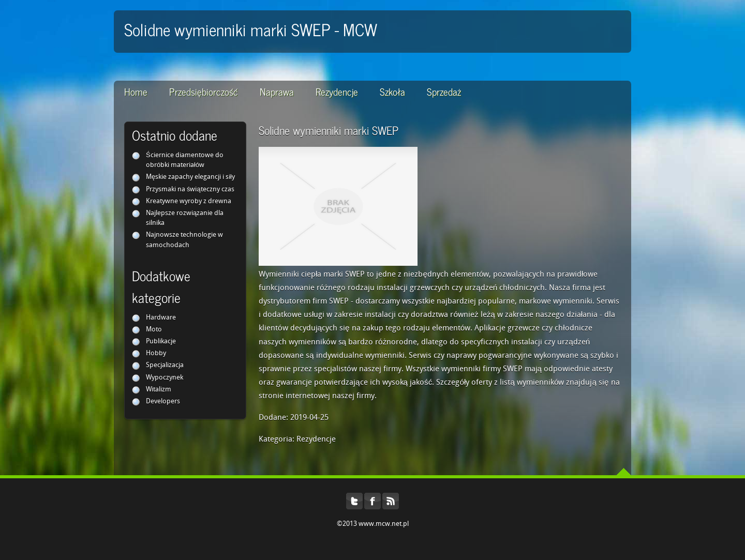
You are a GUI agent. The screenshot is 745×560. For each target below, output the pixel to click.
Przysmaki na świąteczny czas (190, 190)
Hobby (156, 353)
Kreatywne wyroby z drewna (189, 201)
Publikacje (161, 342)
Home (136, 91)
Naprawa (277, 91)
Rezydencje (337, 91)
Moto (154, 330)
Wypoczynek (165, 378)
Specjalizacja (165, 365)
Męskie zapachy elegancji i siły (190, 177)
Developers (163, 402)
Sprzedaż (444, 91)
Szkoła (392, 91)
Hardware (161, 318)
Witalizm (159, 390)
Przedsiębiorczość (204, 91)
